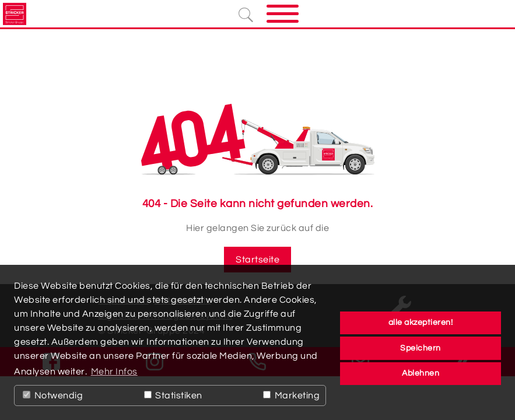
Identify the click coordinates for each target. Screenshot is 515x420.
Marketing (291, 395)
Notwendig (53, 395)
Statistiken (173, 395)
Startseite (257, 260)
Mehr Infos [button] (114, 372)
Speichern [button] (421, 348)
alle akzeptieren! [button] (421, 322)
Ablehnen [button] (421, 373)
